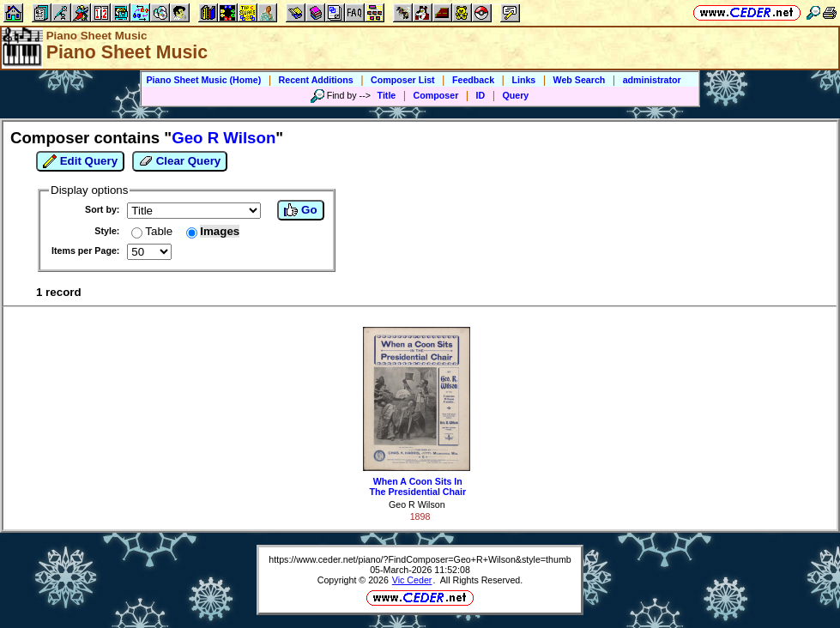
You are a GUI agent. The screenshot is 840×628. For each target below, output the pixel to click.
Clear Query (180, 161)
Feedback (473, 80)
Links (523, 80)
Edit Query (80, 161)
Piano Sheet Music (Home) (203, 80)
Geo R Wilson (417, 504)
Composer (436, 95)
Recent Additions (316, 80)
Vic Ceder (412, 580)
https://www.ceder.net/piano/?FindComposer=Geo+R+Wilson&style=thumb (420, 559)
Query (516, 95)
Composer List (403, 80)
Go (300, 210)
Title (387, 95)
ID (481, 95)
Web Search (580, 80)
